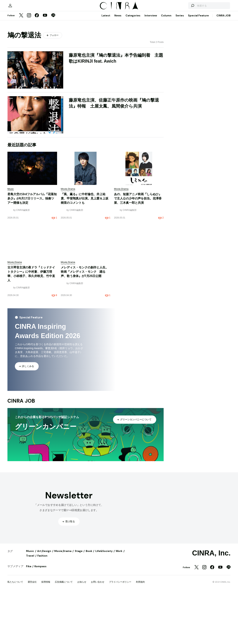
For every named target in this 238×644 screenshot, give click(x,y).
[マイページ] (15, 54)
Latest (106, 66)
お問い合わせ (98, 632)
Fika (29, 617)
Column (166, 66)
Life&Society (104, 601)
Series (180, 66)
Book (89, 601)
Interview (151, 66)
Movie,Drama (63, 601)
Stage (79, 601)
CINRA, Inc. (211, 603)
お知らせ (82, 632)
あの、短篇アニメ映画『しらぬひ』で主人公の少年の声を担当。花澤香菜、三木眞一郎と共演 (138, 249)
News (118, 66)
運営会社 (32, 632)
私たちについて (15, 632)
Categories (133, 66)
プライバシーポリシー (120, 632)
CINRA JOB (223, 66)
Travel (30, 606)
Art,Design (44, 601)
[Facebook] (37, 66)
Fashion (42, 606)
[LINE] (53, 66)
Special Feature (198, 66)
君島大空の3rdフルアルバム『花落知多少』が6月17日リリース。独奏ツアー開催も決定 (32, 249)
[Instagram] (29, 66)
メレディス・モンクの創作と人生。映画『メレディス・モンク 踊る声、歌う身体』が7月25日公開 (85, 322)
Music (30, 601)
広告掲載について (64, 632)
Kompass (40, 617)
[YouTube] (45, 66)
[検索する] (187, 54)
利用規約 (140, 632)
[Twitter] (21, 66)
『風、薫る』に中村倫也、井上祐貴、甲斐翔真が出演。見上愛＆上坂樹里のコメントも (85, 249)
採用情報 (46, 632)
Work (119, 601)
